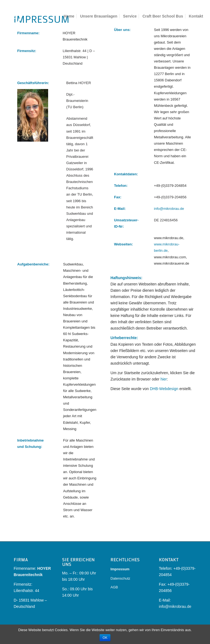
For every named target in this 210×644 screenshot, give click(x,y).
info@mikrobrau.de (169, 209)
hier (164, 379)
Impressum (120, 569)
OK (105, 638)
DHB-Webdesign (164, 389)
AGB (114, 587)
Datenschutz (120, 578)
